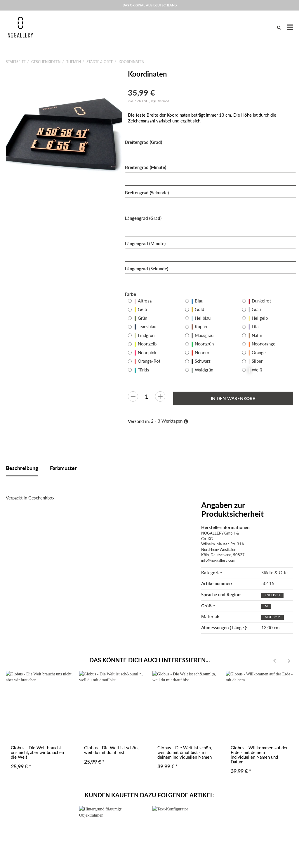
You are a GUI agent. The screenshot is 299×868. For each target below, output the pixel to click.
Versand (164, 101)
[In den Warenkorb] (233, 398)
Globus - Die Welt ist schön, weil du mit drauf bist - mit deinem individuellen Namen (185, 752)
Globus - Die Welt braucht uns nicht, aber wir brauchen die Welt (37, 752)
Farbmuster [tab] (63, 468)
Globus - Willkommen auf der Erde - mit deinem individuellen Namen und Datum (259, 755)
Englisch (272, 595)
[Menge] (147, 396)
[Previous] (274, 661)
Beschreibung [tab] (22, 468)
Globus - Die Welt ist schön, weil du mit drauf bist (111, 750)
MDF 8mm (273, 617)
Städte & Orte (274, 573)
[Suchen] (279, 27)
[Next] (289, 661)
